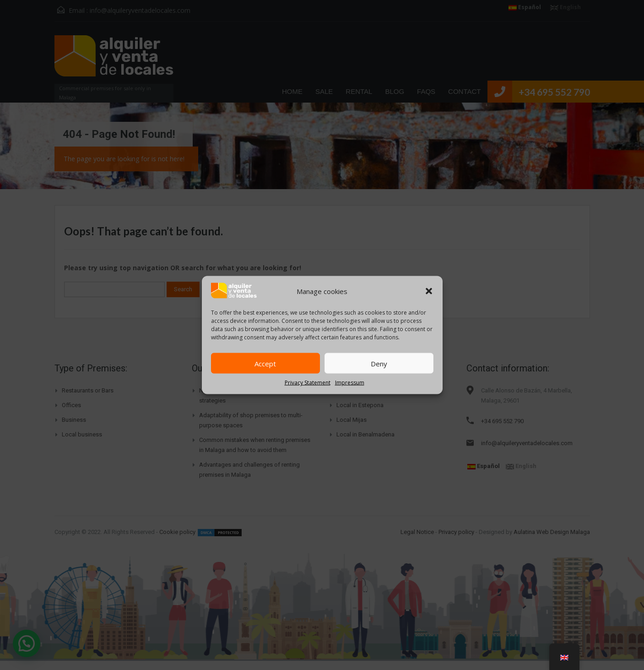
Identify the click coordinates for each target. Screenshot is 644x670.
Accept (265, 363)
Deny (379, 363)
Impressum (350, 383)
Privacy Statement (308, 383)
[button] (429, 291)
